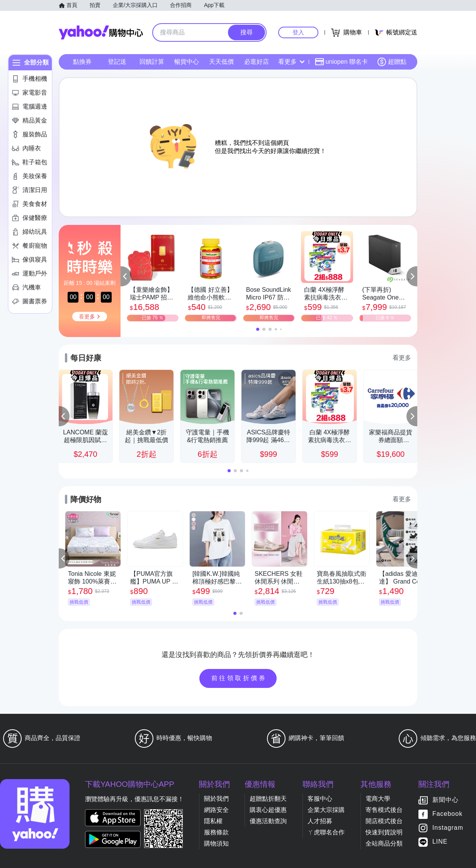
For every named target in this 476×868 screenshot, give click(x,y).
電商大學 (378, 799)
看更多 (291, 62)
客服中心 (320, 799)
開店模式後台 (384, 821)
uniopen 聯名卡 (341, 62)
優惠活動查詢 (268, 821)
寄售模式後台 (384, 810)
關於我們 (216, 799)
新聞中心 (445, 800)
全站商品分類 (384, 843)
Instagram (448, 828)
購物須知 (216, 843)
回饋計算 (152, 62)
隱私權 (213, 821)
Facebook (447, 814)
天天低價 (221, 62)
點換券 (82, 62)
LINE (440, 842)
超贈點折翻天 (268, 799)
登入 (298, 32)
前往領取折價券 (239, 678)
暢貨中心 (187, 62)
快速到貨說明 (384, 832)
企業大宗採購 (326, 810)
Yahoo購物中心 (101, 32)
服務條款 (216, 832)
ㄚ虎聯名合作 (326, 832)
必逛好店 (257, 62)
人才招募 (320, 821)
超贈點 (392, 62)
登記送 (117, 62)
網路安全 (216, 810)
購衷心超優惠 (268, 810)
